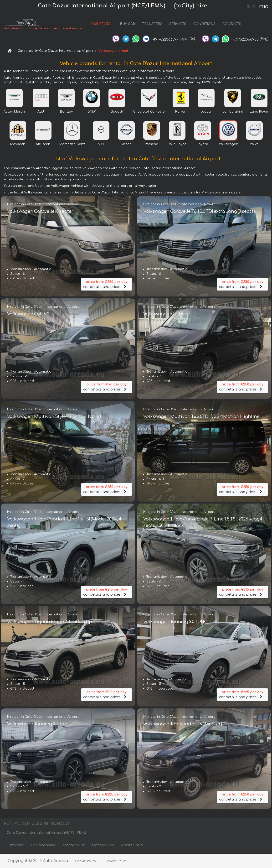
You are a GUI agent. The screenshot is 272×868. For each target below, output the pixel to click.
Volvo (254, 145)
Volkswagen (228, 145)
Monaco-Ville (103, 846)
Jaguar (206, 112)
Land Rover (259, 112)
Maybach (18, 145)
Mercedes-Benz (72, 145)
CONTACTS (232, 24)
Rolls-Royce (177, 145)
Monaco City (74, 846)
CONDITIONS (204, 24)
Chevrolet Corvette (149, 112)
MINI (101, 145)
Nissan (126, 145)
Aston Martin (14, 112)
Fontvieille (15, 846)
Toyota (203, 145)
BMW (92, 112)
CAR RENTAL (102, 24)
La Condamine (43, 846)
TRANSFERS (152, 24)
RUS (251, 7)
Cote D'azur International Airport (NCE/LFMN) (46, 834)
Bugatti (117, 112)
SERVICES (178, 24)
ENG (263, 7)
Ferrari (181, 112)
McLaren (43, 145)
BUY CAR (127, 24)
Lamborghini (233, 112)
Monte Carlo (132, 846)
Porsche (151, 145)
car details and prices (107, 284)
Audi (41, 112)
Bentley (66, 112)
